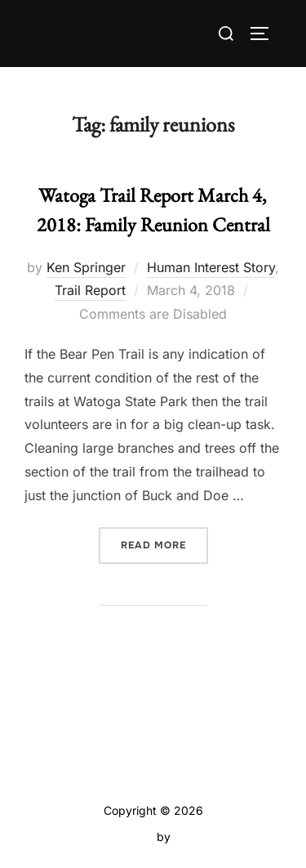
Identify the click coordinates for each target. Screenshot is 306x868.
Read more (164, 544)
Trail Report (90, 290)
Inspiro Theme (115, 837)
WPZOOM (201, 837)
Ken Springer (86, 267)
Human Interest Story (211, 267)
